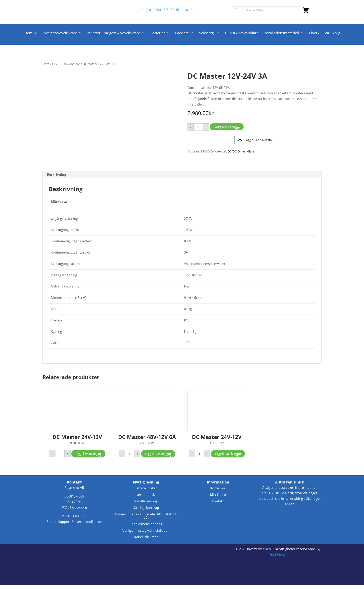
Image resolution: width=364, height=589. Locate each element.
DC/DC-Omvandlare (242, 33)
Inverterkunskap (146, 495)
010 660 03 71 (77, 516)
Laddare (182, 33)
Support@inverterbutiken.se (80, 522)
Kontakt (218, 501)
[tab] (57, 174)
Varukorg (332, 33)
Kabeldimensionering (146, 524)
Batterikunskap (146, 488)
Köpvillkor (218, 488)
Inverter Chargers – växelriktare (114, 33)
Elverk (314, 33)
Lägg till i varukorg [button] (86, 454)
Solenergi (207, 33)
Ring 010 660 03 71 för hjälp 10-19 (167, 10)
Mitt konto (218, 495)
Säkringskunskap (146, 508)
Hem (28, 33)
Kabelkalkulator (146, 537)
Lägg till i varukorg (225, 127)
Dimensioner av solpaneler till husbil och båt (146, 516)
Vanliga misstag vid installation (146, 531)
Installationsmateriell (281, 33)
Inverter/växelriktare (60, 33)
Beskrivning (56, 174)
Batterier (158, 33)
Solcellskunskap (146, 501)
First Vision (278, 554)
